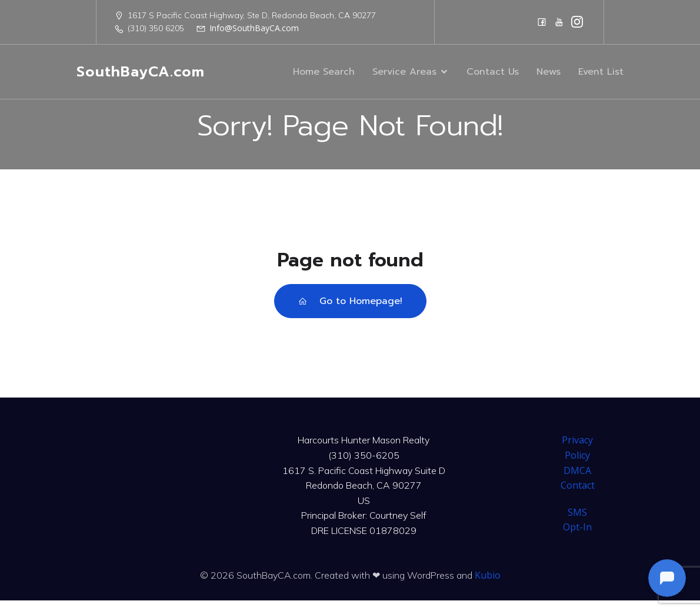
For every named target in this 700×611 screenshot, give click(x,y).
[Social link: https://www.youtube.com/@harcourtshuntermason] (559, 22)
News (549, 77)
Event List (601, 77)
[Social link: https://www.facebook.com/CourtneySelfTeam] (542, 22)
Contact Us (493, 77)
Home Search (324, 77)
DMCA (577, 481)
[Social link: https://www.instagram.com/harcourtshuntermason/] (577, 22)
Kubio (488, 586)
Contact (578, 496)
